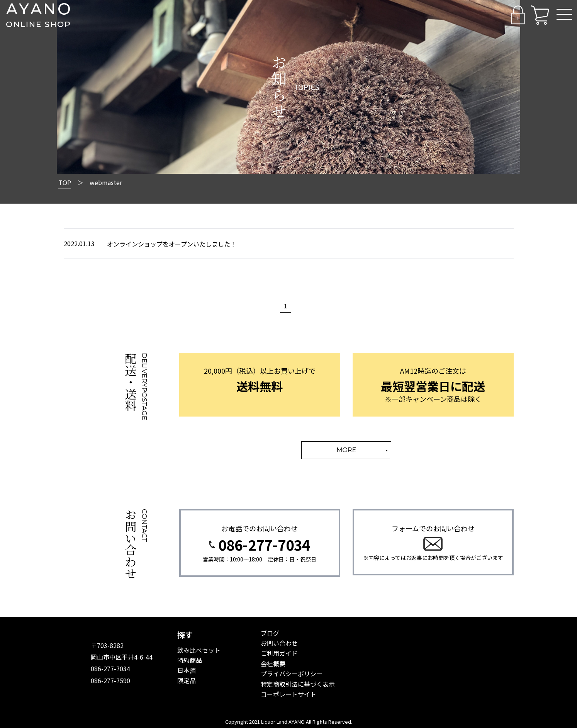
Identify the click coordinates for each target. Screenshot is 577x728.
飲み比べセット (199, 650)
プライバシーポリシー (292, 674)
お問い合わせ (279, 643)
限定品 (187, 680)
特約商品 (190, 660)
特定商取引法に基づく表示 (298, 684)
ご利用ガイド (279, 653)
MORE (346, 450)
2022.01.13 (79, 243)
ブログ (270, 633)
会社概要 (273, 663)
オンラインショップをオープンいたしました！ (172, 244)
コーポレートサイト (288, 694)
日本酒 (187, 670)
